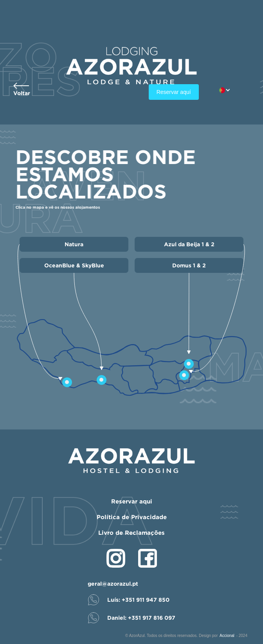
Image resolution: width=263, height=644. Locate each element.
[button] (229, 90)
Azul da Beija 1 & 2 (189, 244)
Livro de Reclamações (131, 533)
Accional (227, 636)
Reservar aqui (132, 501)
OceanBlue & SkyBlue (74, 265)
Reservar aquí (174, 92)
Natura (74, 244)
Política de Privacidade (132, 517)
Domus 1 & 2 (189, 265)
